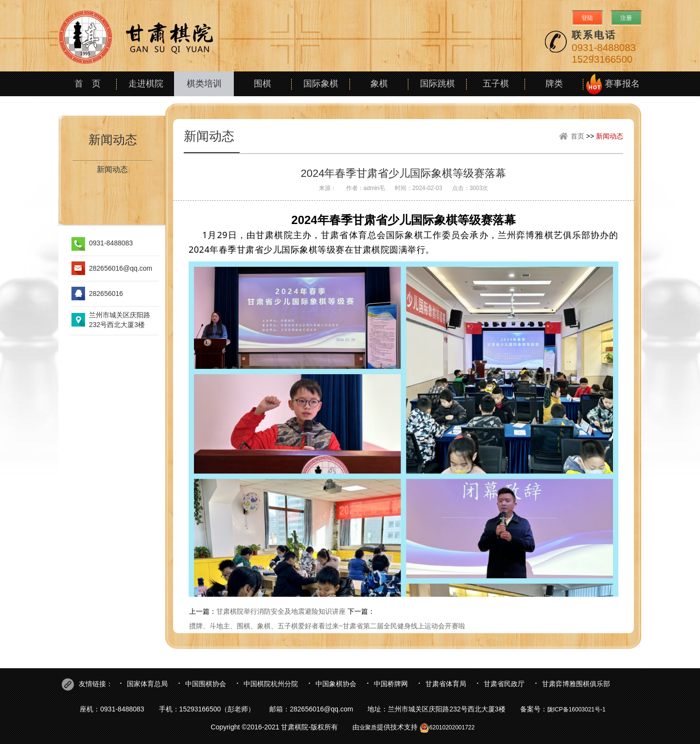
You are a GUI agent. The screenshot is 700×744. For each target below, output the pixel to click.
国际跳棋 (437, 84)
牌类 (554, 84)
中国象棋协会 (336, 684)
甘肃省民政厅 (504, 684)
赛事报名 (622, 84)
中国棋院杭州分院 (271, 684)
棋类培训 (204, 84)
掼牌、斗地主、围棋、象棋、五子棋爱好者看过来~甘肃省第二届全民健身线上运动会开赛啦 (327, 626)
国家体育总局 (147, 684)
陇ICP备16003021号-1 (577, 709)
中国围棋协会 (206, 684)
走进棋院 (146, 84)
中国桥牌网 (391, 684)
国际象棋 (321, 84)
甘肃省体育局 (446, 684)
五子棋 (496, 84)
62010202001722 (447, 727)
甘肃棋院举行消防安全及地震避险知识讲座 (281, 611)
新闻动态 (113, 139)
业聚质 (368, 727)
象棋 (379, 84)
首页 (577, 136)
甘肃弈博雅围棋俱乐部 (576, 684)
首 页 (87, 84)
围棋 (262, 84)
